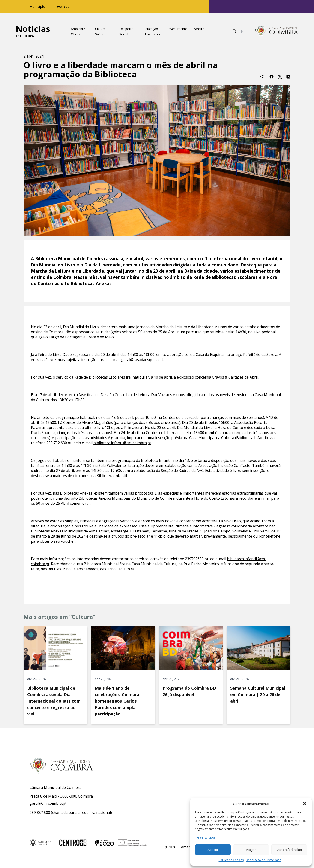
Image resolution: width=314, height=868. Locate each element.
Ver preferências (289, 850)
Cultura (27, 36)
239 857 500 (40, 813)
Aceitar (213, 850)
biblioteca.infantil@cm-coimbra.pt (122, 443)
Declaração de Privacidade (264, 860)
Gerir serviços (206, 838)
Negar (251, 850)
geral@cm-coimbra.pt (48, 803)
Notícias (33, 29)
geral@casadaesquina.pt (142, 360)
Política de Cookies (231, 860)
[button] (305, 804)
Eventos (63, 7)
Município (37, 7)
